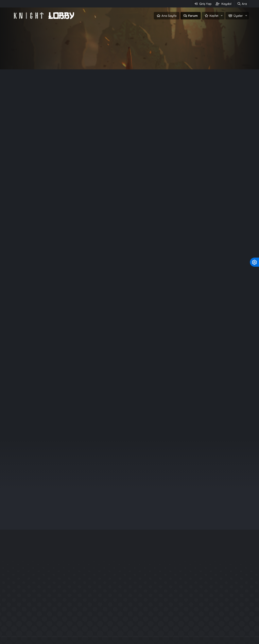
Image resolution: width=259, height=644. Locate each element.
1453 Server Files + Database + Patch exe (211, 594)
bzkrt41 (221, 469)
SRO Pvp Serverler (157, 628)
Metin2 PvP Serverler (193, 628)
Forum (193, 16)
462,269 (39, 177)
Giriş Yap (112, 60)
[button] (222, 16)
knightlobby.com (125, 359)
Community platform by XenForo (130, 620)
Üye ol (147, 60)
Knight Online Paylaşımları (117, 628)
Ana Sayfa (169, 16)
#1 (246, 93)
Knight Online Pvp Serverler (71, 628)
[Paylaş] (240, 94)
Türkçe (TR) (20, 640)
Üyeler (238, 16)
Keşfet (214, 16)
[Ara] (242, 4)
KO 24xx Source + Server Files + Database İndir (215, 586)
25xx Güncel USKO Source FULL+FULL (208, 601)
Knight (141, 359)
